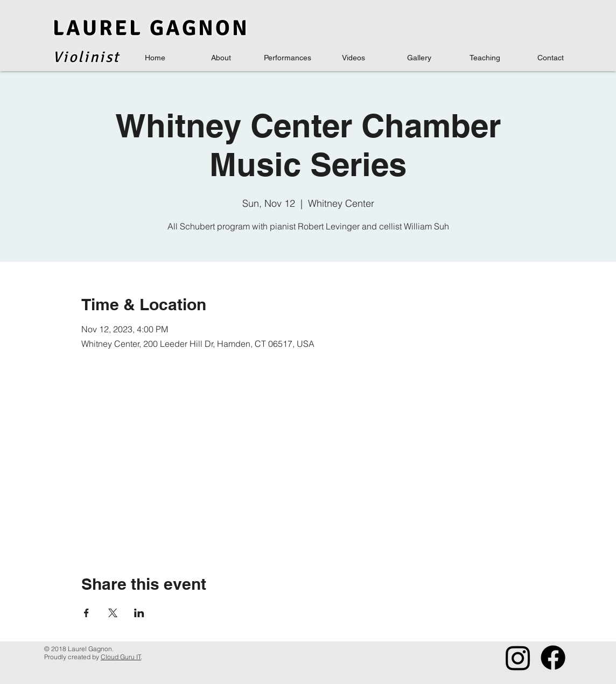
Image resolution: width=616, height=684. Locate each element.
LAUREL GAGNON (151, 28)
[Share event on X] (113, 613)
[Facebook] (553, 658)
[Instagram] (518, 658)
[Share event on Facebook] (86, 613)
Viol (68, 57)
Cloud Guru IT (121, 657)
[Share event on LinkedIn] (139, 613)
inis (99, 57)
